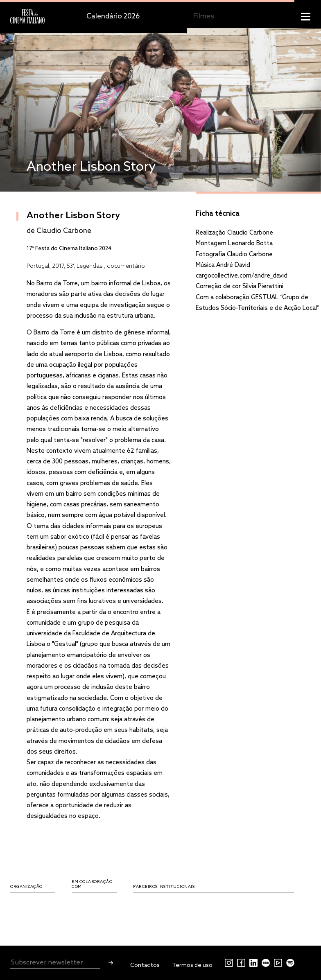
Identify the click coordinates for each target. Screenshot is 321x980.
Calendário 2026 (113, 17)
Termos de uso (192, 965)
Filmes (204, 17)
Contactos (145, 965)
